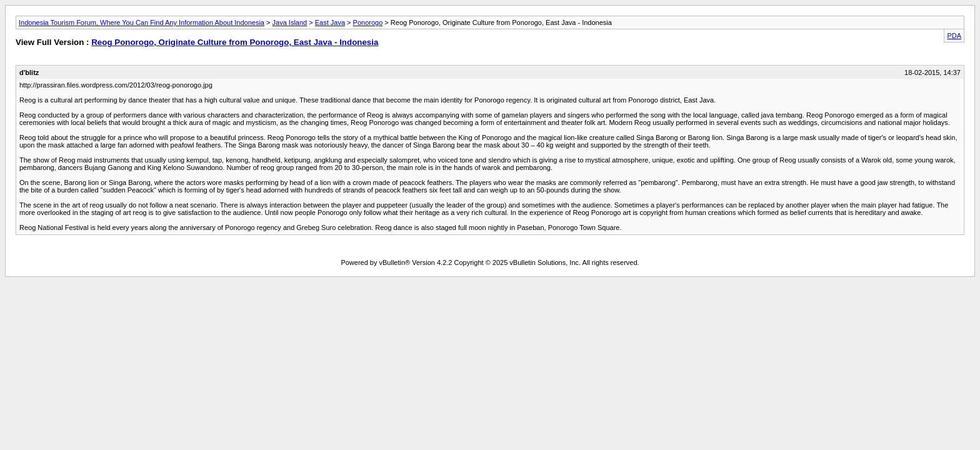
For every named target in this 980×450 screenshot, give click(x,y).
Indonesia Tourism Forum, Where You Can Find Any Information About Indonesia (142, 22)
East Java (330, 22)
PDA (954, 36)
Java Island (290, 22)
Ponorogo (368, 22)
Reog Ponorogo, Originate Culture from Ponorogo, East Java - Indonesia (235, 42)
